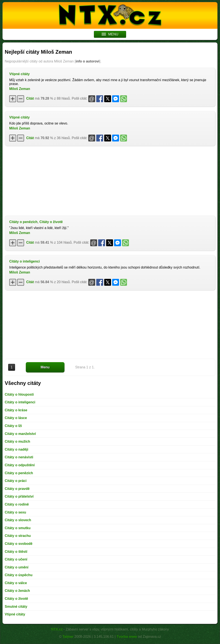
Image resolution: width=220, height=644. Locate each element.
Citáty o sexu (15, 512)
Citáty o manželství (20, 434)
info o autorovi (88, 61)
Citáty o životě (51, 222)
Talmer (68, 637)
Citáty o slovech (18, 520)
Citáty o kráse (16, 410)
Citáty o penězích (23, 222)
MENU (110, 34)
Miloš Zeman (20, 89)
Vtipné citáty (19, 74)
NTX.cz (57, 629)
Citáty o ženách (17, 591)
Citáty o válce (16, 583)
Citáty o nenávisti (19, 457)
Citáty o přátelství (19, 496)
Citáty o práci (16, 481)
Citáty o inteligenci (24, 261)
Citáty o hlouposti (19, 394)
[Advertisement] (110, 180)
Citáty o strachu (18, 536)
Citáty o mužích (17, 441)
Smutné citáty (16, 607)
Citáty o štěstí (16, 552)
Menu (45, 367)
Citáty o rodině (17, 504)
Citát (30, 98)
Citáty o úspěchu (19, 575)
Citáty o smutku (18, 528)
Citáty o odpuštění (20, 465)
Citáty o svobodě (19, 544)
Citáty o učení (16, 559)
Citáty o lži (13, 426)
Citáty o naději (16, 449)
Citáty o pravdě (17, 489)
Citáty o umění (17, 567)
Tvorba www (127, 637)
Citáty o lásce (16, 418)
